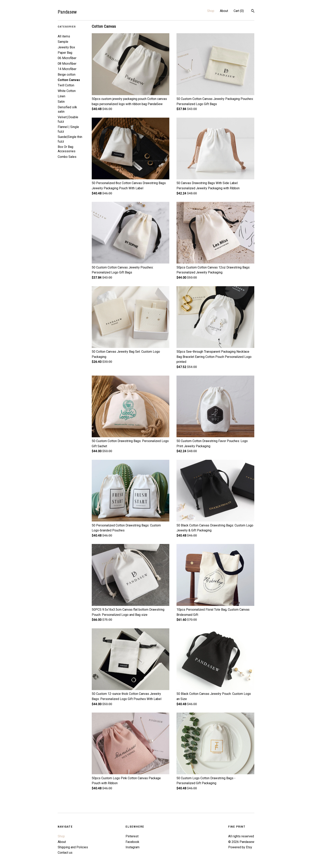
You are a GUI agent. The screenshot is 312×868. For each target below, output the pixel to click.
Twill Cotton (66, 85)
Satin (61, 102)
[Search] (253, 11)
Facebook (132, 842)
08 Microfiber (67, 64)
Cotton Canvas (69, 80)
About (224, 11)
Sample (63, 42)
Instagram (133, 847)
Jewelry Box (66, 47)
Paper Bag (65, 53)
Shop (211, 11)
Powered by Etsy (240, 847)
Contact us (65, 853)
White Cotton (67, 91)
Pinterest (132, 836)
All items (64, 36)
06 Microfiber (67, 58)
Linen (61, 96)
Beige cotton (67, 75)
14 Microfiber (67, 69)
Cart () (239, 11)
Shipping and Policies (73, 847)
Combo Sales (67, 157)
